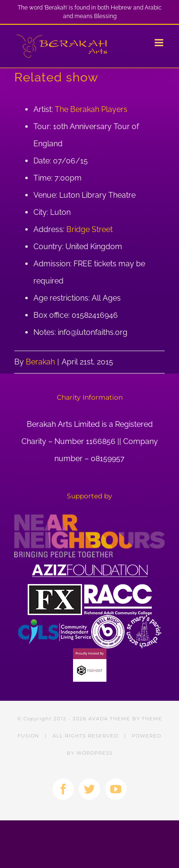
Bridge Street (89, 229)
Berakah (40, 362)
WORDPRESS (95, 753)
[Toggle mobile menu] (160, 43)
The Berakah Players (91, 109)
